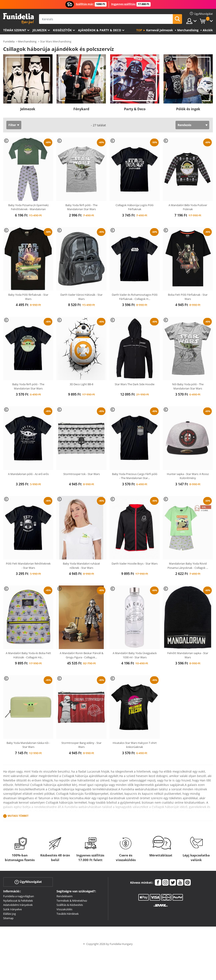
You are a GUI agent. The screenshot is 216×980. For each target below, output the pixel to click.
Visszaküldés (64, 909)
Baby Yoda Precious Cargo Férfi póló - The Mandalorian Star (135, 476)
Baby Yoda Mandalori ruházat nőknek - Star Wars (81, 566)
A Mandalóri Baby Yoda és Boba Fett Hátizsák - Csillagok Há (28, 655)
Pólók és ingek (188, 109)
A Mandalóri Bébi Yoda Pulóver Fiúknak (188, 207)
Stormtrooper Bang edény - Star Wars (81, 745)
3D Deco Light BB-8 (81, 384)
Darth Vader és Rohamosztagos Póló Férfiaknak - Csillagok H (135, 297)
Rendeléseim (65, 896)
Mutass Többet (18, 816)
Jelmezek (40, 30)
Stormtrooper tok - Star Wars (82, 474)
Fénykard (81, 109)
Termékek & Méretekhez (72, 901)
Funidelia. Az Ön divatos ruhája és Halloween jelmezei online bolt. (18, 19)
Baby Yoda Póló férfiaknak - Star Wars (28, 297)
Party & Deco (135, 109)
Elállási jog (9, 914)
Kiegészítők (62, 30)
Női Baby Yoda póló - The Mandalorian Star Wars (188, 386)
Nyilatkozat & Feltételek (18, 901)
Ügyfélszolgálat (28, 882)
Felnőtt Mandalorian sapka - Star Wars (188, 655)
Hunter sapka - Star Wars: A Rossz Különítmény (188, 476)
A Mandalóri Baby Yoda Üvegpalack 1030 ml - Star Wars (135, 655)
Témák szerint (15, 30)
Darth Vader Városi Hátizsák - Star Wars (81, 297)
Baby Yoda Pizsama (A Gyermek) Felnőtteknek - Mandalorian (28, 207)
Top (139, 30)
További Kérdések (68, 914)
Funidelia (9, 41)
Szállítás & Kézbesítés (70, 905)
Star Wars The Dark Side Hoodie (135, 384)
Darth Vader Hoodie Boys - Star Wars (135, 563)
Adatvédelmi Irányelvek (18, 905)
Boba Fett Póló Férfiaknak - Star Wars (188, 297)
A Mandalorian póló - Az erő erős (28, 474)
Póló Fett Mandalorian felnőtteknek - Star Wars (28, 566)
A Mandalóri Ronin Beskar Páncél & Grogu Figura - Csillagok (82, 655)
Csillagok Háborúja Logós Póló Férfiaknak (135, 207)
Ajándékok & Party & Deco (100, 30)
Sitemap (8, 918)
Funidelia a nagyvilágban (19, 896)
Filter (12, 125)
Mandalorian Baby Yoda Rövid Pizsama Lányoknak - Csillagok (188, 566)
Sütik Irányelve (12, 909)
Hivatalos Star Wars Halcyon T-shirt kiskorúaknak (135, 745)
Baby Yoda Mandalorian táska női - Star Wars (28, 745)
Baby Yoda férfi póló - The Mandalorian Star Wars (81, 207)
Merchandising (27, 41)
